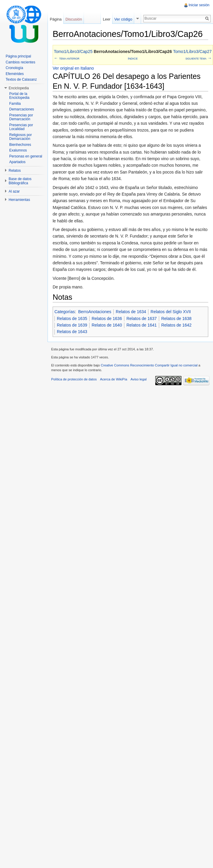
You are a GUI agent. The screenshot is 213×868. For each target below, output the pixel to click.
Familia (15, 104)
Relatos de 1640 (107, 325)
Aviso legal (139, 379)
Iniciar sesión (199, 5)
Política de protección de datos (74, 379)
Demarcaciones (22, 109)
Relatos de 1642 (176, 325)
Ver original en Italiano (73, 68)
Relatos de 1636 (107, 319)
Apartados (17, 162)
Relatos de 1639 (72, 325)
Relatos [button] (15, 171)
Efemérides (15, 74)
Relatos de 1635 (72, 319)
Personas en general (26, 156)
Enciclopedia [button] (19, 88)
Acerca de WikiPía (113, 379)
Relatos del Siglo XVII (171, 312)
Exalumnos (18, 150)
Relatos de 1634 (131, 312)
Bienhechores (20, 145)
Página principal (18, 56)
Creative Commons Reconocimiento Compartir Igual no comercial (149, 365)
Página (56, 19)
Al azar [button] (14, 191)
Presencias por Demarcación (21, 117)
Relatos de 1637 (142, 319)
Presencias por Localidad (21, 127)
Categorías (65, 312)
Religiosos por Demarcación (21, 137)
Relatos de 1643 (72, 332)
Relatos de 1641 (142, 325)
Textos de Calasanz (21, 79)
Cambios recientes (20, 62)
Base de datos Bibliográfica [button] (20, 181)
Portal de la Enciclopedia (19, 96)
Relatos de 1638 (176, 319)
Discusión (74, 19)
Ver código (123, 19)
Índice (133, 58)
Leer (107, 19)
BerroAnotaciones (95, 312)
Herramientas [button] (19, 200)
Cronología (14, 68)
